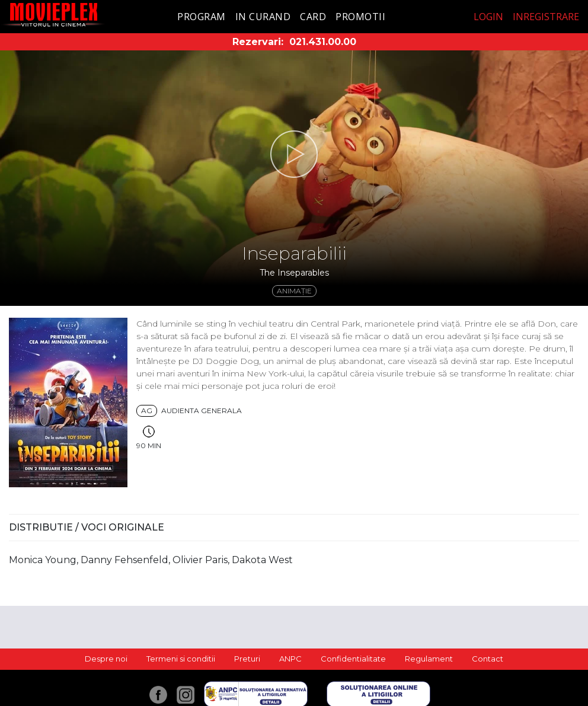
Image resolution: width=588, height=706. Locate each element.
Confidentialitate (353, 659)
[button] (294, 154)
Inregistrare (546, 17)
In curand (263, 17)
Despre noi (106, 659)
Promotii (360, 17)
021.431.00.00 (323, 42)
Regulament (429, 659)
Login (488, 17)
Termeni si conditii (181, 659)
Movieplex (54, 15)
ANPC (290, 659)
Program (202, 17)
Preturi (247, 659)
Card (313, 17)
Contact (488, 659)
